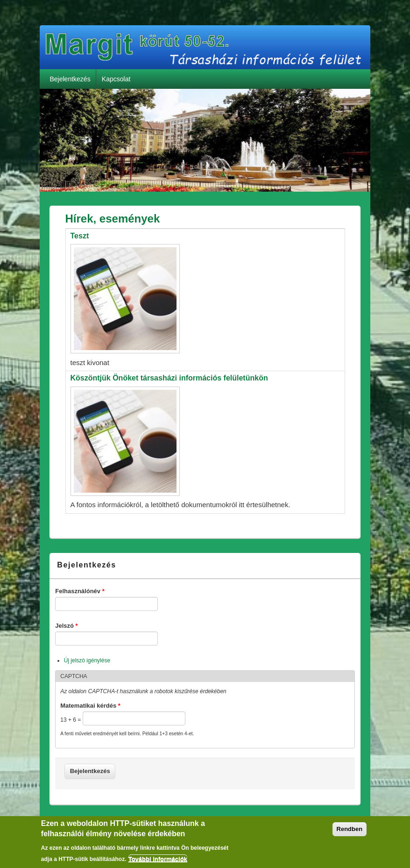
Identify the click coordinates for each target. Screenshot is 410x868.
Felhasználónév (80, 591)
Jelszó (66, 626)
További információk (158, 862)
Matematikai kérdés (90, 706)
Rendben (350, 831)
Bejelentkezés (70, 79)
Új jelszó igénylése (87, 660)
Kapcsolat (116, 79)
